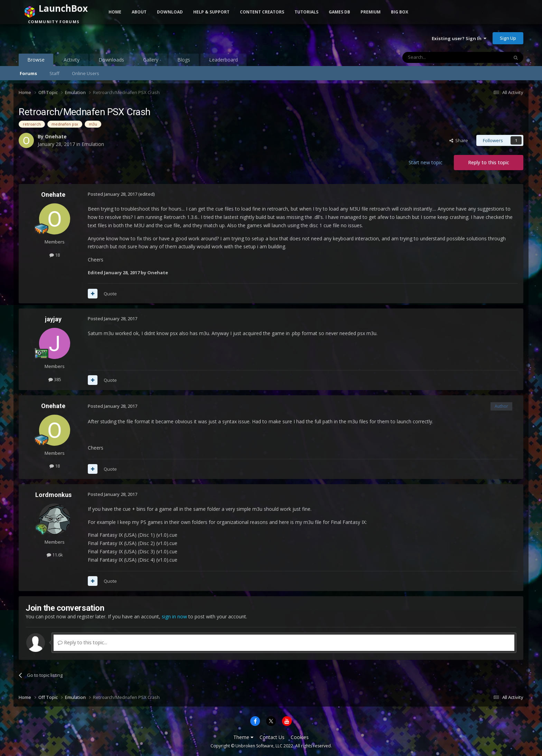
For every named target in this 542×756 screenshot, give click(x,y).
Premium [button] (371, 12)
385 (55, 379)
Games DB (339, 12)
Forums (28, 73)
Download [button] (170, 12)
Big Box (400, 12)
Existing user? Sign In (459, 38)
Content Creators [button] (262, 12)
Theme (243, 737)
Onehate (56, 136)
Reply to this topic (489, 162)
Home (115, 12)
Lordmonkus (53, 495)
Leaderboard (223, 60)
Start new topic (426, 162)
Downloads (111, 60)
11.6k (55, 555)
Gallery (151, 60)
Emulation (93, 144)
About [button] (139, 12)
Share (459, 140)
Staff (54, 73)
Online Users (86, 73)
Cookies (300, 737)
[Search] (438, 57)
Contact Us (272, 737)
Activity (72, 60)
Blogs (184, 60)
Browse (36, 61)
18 (55, 255)
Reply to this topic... (82, 642)
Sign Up (508, 38)
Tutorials (306, 12)
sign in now (174, 616)
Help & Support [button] (211, 12)
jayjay (53, 319)
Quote (110, 294)
